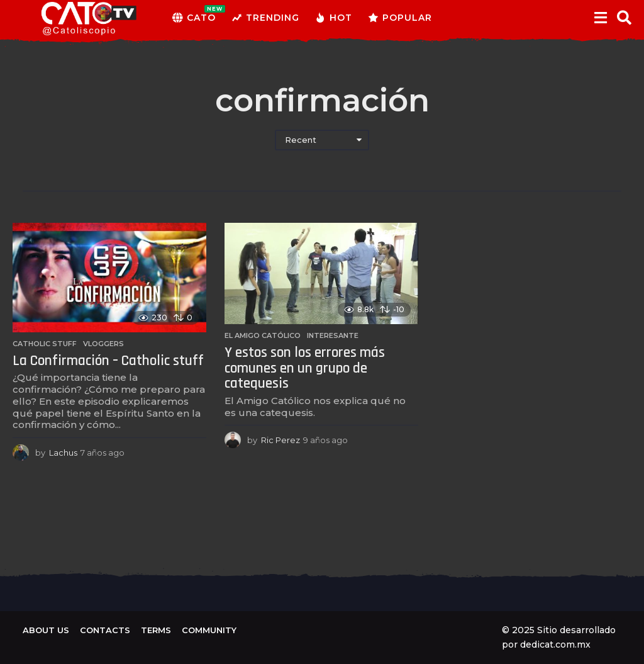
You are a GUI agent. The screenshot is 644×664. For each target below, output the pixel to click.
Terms (156, 630)
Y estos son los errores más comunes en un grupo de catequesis (305, 368)
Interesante (333, 335)
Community (209, 630)
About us (46, 630)
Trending (265, 18)
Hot (334, 18)
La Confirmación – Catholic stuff (108, 361)
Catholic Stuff (45, 344)
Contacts (105, 630)
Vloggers (103, 344)
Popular (400, 18)
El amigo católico (263, 335)
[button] (600, 18)
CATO (194, 18)
